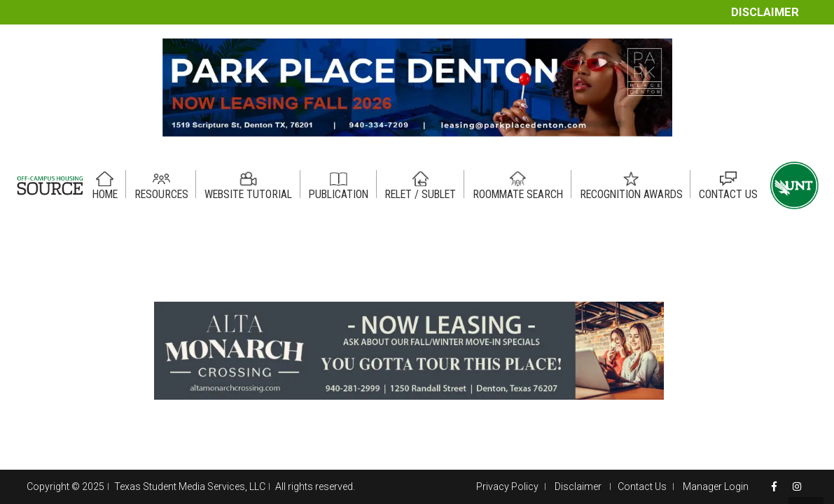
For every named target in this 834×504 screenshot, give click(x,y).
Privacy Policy (507, 486)
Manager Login (716, 486)
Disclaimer (765, 12)
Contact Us (642, 486)
